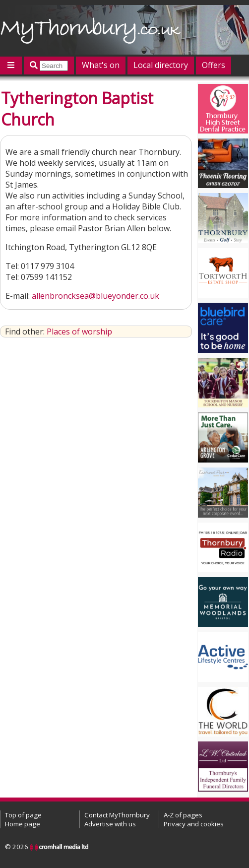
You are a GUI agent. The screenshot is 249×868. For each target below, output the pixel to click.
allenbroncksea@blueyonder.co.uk (95, 296)
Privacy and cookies (194, 824)
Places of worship (79, 332)
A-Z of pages (183, 815)
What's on (101, 65)
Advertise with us (110, 824)
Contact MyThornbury (117, 815)
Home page (23, 824)
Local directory (161, 65)
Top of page (23, 815)
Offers (214, 65)
